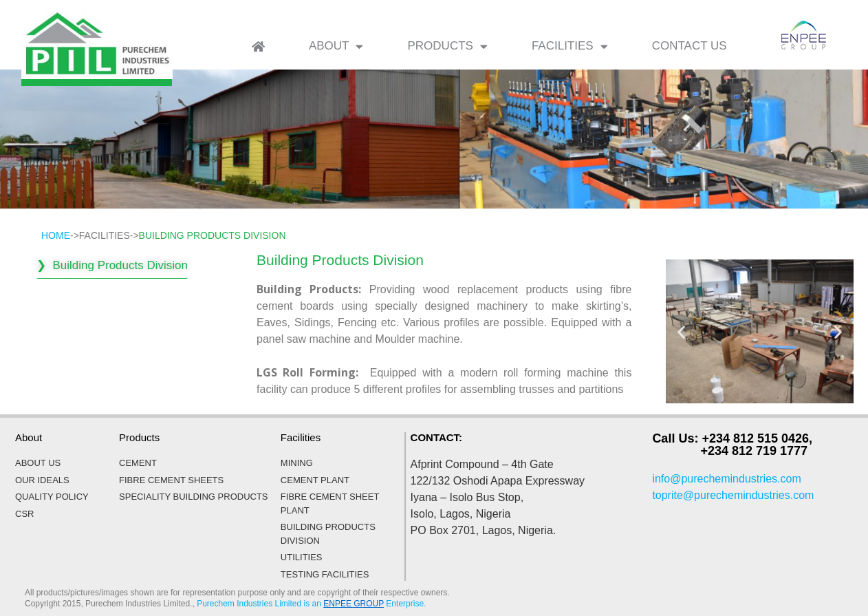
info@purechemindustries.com (726, 479)
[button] (681, 331)
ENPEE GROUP (354, 604)
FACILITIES (570, 46)
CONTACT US (690, 46)
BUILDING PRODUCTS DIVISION (213, 235)
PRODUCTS (447, 46)
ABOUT (336, 46)
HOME (56, 235)
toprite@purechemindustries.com (733, 495)
